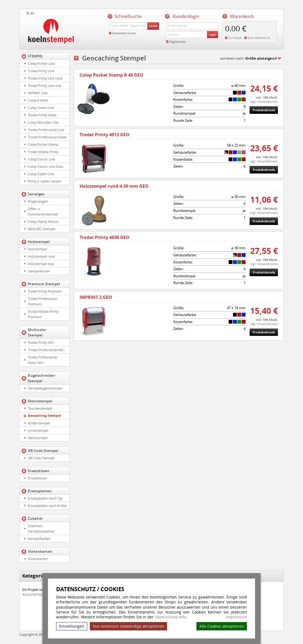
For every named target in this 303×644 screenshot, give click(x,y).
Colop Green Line (41, 108)
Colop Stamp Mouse (43, 221)
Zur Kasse (235, 38)
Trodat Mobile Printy (43, 152)
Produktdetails (264, 110)
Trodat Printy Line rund (45, 78)
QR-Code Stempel (43, 451)
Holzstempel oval (41, 264)
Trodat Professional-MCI (46, 350)
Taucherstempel (40, 408)
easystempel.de (37, 594)
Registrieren (178, 42)
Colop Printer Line (41, 63)
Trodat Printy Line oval (45, 86)
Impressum (237, 617)
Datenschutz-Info (170, 617)
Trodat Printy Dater (42, 115)
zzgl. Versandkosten (264, 101)
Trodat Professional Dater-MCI (43, 360)
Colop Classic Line (41, 159)
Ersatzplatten (40, 491)
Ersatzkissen (39, 471)
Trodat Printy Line (41, 71)
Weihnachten (38, 438)
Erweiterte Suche (124, 33)
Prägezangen (38, 201)
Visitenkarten (40, 551)
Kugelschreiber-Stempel (42, 378)
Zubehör (35, 518)
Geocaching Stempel (44, 416)
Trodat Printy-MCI (41, 342)
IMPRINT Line (38, 93)
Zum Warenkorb (259, 38)
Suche (153, 26)
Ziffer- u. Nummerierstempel (43, 211)
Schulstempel (38, 430)
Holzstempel (39, 242)
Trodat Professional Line (46, 130)
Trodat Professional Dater (47, 137)
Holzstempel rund (41, 256)
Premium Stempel (44, 284)
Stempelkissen (39, 271)
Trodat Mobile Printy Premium (43, 314)
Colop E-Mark (38, 100)
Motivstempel (40, 401)
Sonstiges (36, 194)
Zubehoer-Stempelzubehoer (41, 528)
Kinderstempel (39, 423)
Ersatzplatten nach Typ (45, 498)
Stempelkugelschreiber (45, 388)
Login (213, 35)
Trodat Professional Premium (43, 301)
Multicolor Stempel (37, 332)
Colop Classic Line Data (46, 166)
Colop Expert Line (41, 174)
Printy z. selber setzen (44, 181)
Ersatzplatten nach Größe (47, 506)
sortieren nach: (248, 58)
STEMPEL (35, 56)
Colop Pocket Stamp (43, 144)
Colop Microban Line (43, 122)
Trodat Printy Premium (45, 291)
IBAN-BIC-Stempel (42, 229)
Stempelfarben (39, 539)
